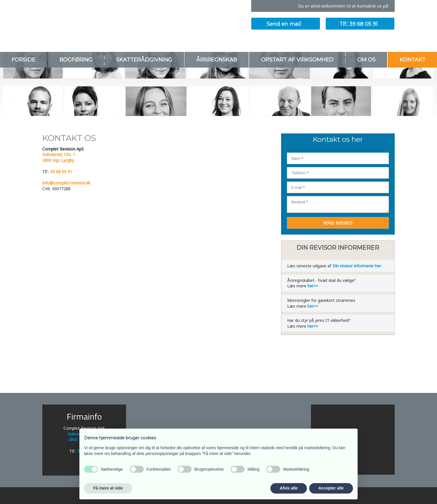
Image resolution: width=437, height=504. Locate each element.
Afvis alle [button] (288, 488)
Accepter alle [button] (331, 488)
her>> (313, 286)
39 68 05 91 (61, 172)
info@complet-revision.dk (66, 183)
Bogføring (76, 60)
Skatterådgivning (144, 60)
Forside (23, 60)
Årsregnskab (217, 60)
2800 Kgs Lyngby (58, 160)
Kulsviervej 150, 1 (59, 154)
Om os (366, 60)
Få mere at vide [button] (108, 488)
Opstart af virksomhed (297, 60)
